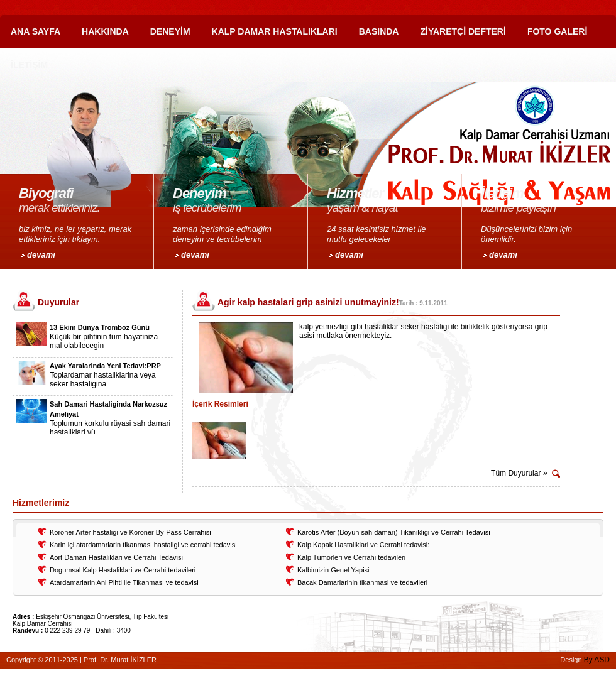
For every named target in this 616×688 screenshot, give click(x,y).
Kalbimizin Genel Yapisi (333, 570)
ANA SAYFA (36, 31)
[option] (93, 340)
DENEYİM (170, 31)
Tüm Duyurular (519, 473)
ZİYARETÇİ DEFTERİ (463, 31)
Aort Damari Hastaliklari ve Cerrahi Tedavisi (116, 557)
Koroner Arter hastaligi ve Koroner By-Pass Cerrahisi (130, 532)
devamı (41, 255)
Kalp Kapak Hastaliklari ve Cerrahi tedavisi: (363, 545)
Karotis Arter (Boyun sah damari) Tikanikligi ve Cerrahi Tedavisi (394, 532)
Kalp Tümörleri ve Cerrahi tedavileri (351, 557)
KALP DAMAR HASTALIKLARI (275, 31)
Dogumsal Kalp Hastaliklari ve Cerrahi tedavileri (123, 570)
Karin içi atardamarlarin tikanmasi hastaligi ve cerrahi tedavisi (143, 545)
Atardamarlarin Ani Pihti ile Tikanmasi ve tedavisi (124, 582)
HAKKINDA (105, 31)
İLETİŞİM (29, 65)
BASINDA (379, 31)
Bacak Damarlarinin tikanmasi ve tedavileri (362, 582)
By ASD (597, 660)
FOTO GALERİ (557, 31)
